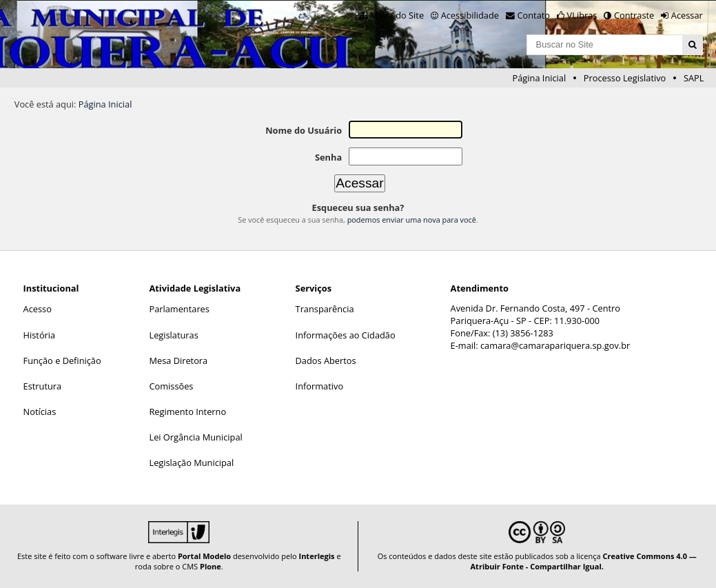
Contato (534, 15)
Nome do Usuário (304, 130)
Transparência (325, 309)
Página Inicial (540, 78)
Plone (211, 566)
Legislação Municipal (191, 463)
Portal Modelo (204, 556)
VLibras (582, 15)
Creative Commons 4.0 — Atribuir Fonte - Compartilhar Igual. (584, 561)
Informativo (320, 386)
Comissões (171, 386)
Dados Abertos (326, 361)
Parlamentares (179, 309)
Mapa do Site (397, 15)
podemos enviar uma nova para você (412, 220)
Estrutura (43, 386)
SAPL (694, 78)
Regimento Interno (187, 412)
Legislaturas (173, 335)
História (40, 335)
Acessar (687, 15)
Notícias (40, 412)
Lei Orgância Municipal (195, 437)
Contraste (634, 15)
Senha (328, 157)
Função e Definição (62, 361)
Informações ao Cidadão (346, 335)
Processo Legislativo (625, 78)
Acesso (38, 309)
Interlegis (317, 556)
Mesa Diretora (178, 361)
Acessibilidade (470, 15)
